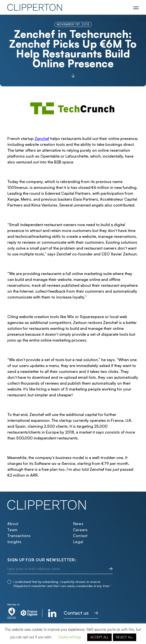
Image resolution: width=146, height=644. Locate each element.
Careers (80, 530)
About (13, 524)
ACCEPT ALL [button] (99, 637)
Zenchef (42, 138)
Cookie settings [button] (70, 637)
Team (12, 530)
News (78, 524)
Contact (80, 536)
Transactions (19, 536)
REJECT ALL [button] (125, 637)
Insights (14, 542)
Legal (78, 542)
